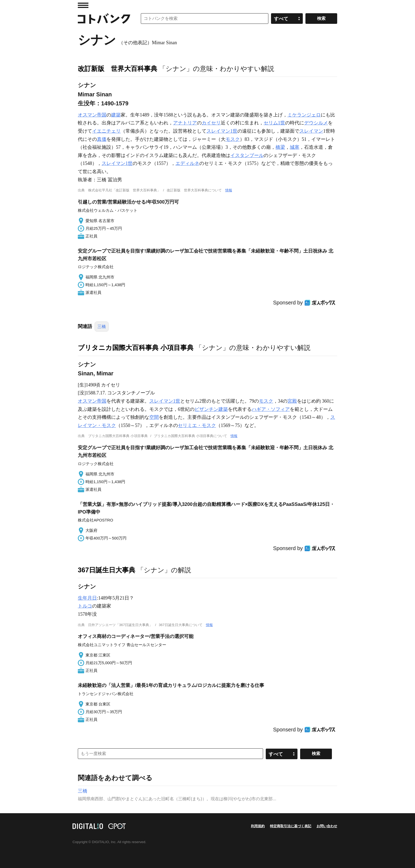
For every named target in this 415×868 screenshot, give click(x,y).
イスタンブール (247, 155)
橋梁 (280, 147)
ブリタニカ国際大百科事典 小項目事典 (136, 348)
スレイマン (311, 131)
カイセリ (211, 123)
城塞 (295, 147)
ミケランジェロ (304, 115)
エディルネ (187, 163)
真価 (102, 139)
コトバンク (104, 19)
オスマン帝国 (92, 115)
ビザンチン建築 (211, 409)
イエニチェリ (106, 131)
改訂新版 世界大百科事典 (118, 69)
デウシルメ (316, 123)
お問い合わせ (327, 826)
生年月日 (87, 598)
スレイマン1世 (222, 131)
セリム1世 (274, 123)
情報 (229, 190)
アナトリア (185, 123)
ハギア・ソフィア (271, 409)
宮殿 (292, 401)
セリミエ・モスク (197, 425)
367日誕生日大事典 (107, 570)
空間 (154, 417)
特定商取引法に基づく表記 (291, 826)
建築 (116, 115)
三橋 (102, 327)
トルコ (85, 606)
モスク (233, 139)
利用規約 (258, 826)
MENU (83, 5)
